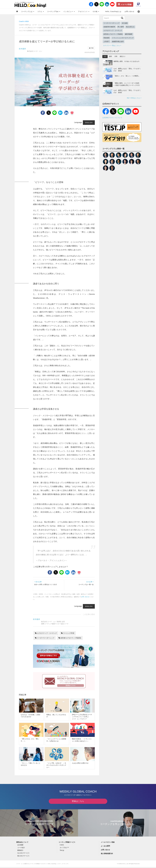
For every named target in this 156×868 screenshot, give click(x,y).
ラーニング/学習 (68, 633)
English (89, 123)
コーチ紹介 (21, 849)
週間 (110, 56)
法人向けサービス (23, 854)
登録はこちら (78, 802)
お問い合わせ (129, 11)
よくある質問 (105, 847)
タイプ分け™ (64, 849)
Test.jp (62, 851)
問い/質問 (121, 27)
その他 (96, 11)
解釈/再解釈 (129, 34)
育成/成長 (107, 38)
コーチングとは (28, 11)
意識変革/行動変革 (109, 27)
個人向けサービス (23, 857)
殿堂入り (123, 56)
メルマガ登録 (125, 4)
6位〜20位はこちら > (134, 98)
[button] (139, 12)
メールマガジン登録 (108, 843)
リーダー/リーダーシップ (45, 638)
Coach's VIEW (24, 21)
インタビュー (69, 11)
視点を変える (130, 27)
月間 (116, 56)
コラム (41, 11)
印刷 (91, 48)
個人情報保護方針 (107, 854)
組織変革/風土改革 (118, 42)
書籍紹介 (20, 851)
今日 (105, 56)
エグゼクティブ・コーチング (46, 633)
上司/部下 (107, 42)
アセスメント (84, 11)
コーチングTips (54, 11)
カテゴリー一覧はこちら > (112, 45)
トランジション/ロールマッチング (123, 38)
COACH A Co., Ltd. (123, 865)
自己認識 (125, 23)
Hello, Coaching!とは (113, 11)
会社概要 (20, 846)
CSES (62, 846)
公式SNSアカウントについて (112, 118)
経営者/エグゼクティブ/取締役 (70, 638)
